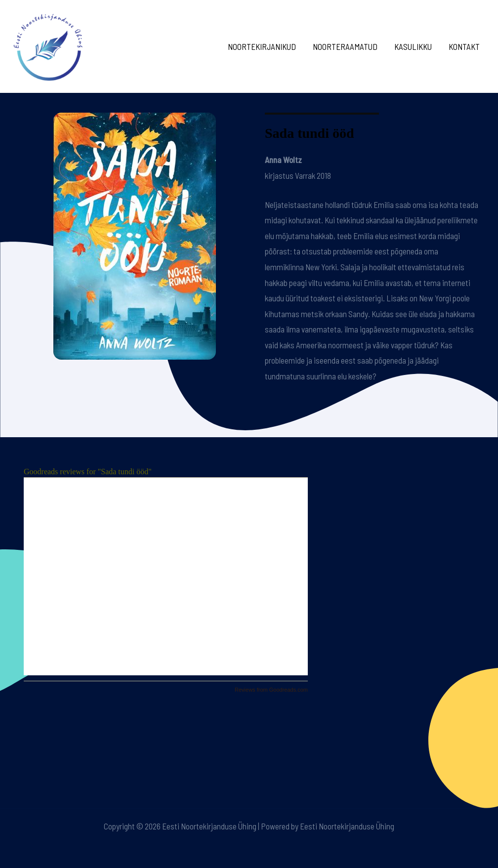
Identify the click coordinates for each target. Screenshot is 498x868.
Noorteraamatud (345, 46)
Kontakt (464, 46)
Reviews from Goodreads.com (271, 690)
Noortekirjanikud (262, 46)
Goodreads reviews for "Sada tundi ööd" (88, 472)
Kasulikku (413, 46)
